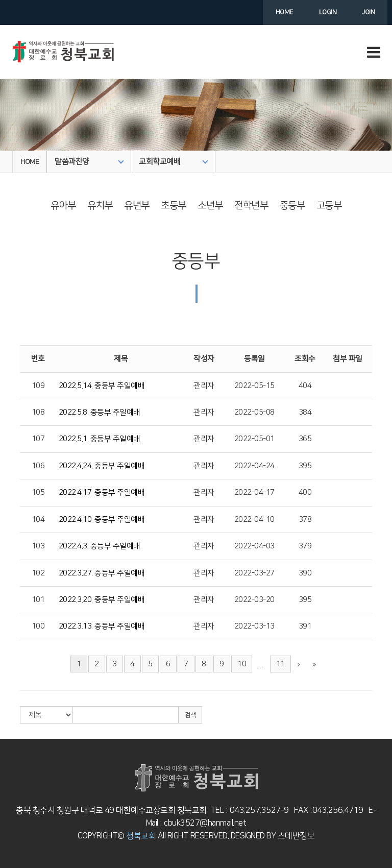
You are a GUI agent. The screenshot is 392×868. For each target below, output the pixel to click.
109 (38, 386)
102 (38, 573)
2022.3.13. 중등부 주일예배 (102, 626)
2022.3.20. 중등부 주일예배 (102, 600)
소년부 (210, 206)
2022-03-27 (254, 573)
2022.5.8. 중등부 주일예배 (100, 412)
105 (38, 492)
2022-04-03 (254, 546)
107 (38, 439)
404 (305, 386)
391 (305, 626)
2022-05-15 (254, 386)
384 (305, 412)
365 (305, 439)
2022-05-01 (254, 439)
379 (305, 546)
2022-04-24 (254, 466)
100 (38, 626)
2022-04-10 (254, 520)
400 (305, 492)
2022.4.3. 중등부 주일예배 (100, 546)
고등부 (329, 206)
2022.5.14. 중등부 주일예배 (102, 386)
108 (38, 412)
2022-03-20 (254, 600)
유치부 (100, 206)
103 (38, 546)
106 (38, 466)
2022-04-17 (254, 492)
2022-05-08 (254, 412)
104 (38, 520)
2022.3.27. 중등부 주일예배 (102, 573)
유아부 (63, 206)
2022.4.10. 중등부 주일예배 (102, 520)
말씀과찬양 (89, 162)
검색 (190, 715)
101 (38, 600)
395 (305, 466)
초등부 (174, 206)
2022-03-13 (254, 626)
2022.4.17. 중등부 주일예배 (102, 492)
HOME (30, 162)
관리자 (204, 386)
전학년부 (251, 206)
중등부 (292, 206)
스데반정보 (295, 836)
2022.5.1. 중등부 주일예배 (100, 439)
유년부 (137, 206)
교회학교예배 (174, 162)
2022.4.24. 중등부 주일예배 (102, 466)
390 (305, 573)
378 (305, 520)
